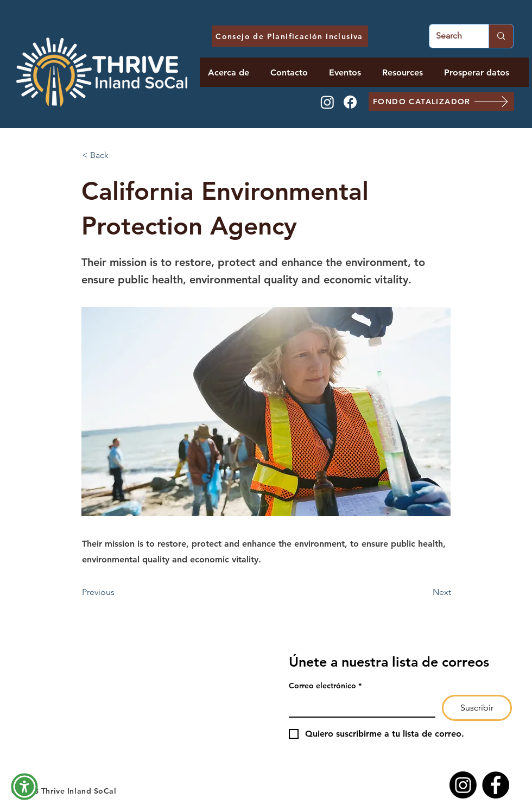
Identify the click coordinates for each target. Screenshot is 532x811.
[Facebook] (350, 102)
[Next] (424, 592)
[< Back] (118, 155)
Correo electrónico (325, 686)
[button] (24, 787)
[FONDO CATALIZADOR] (441, 102)
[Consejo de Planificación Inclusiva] (290, 36)
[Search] (451, 36)
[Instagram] (327, 102)
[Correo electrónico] (359, 706)
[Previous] (118, 592)
